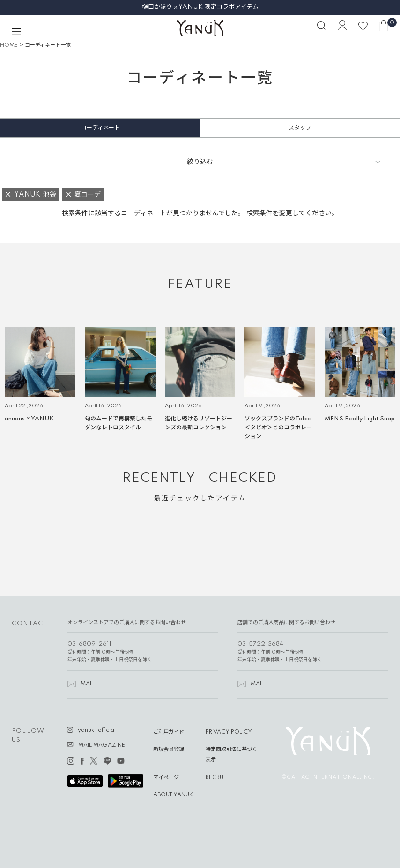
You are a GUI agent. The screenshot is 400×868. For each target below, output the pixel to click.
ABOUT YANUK (173, 795)
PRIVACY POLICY (229, 732)
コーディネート (100, 128)
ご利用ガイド (169, 732)
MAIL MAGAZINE (102, 745)
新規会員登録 (169, 750)
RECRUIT (217, 778)
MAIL (87, 684)
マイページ (166, 778)
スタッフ (300, 128)
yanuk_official (97, 730)
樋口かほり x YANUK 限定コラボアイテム (200, 7)
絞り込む (200, 162)
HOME (9, 45)
